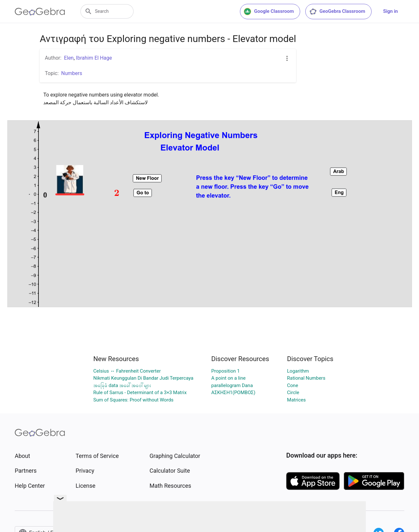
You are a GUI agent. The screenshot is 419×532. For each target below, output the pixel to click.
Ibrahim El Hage (94, 58)
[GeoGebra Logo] (40, 12)
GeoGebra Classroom (337, 12)
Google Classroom (269, 12)
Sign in (390, 11)
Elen (69, 58)
